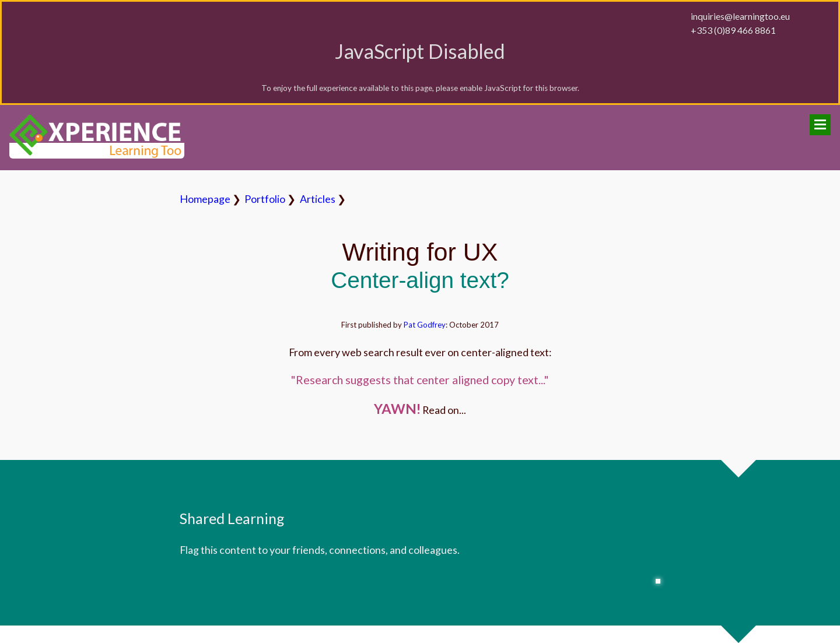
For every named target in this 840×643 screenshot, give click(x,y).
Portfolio (265, 199)
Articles (318, 199)
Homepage (205, 199)
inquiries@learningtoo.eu (740, 16)
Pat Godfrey (425, 325)
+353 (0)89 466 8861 (733, 30)
